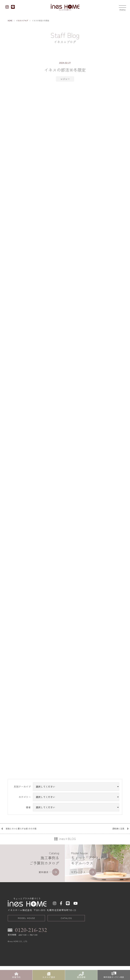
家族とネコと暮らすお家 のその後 (21, 846)
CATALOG (66, 936)
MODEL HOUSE (27, 936)
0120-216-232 (31, 947)
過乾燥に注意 (118, 846)
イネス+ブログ (22, 20)
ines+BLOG (68, 856)
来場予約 (16, 975)
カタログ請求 (49, 975)
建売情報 (81, 975)
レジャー (65, 79)
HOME (10, 20)
